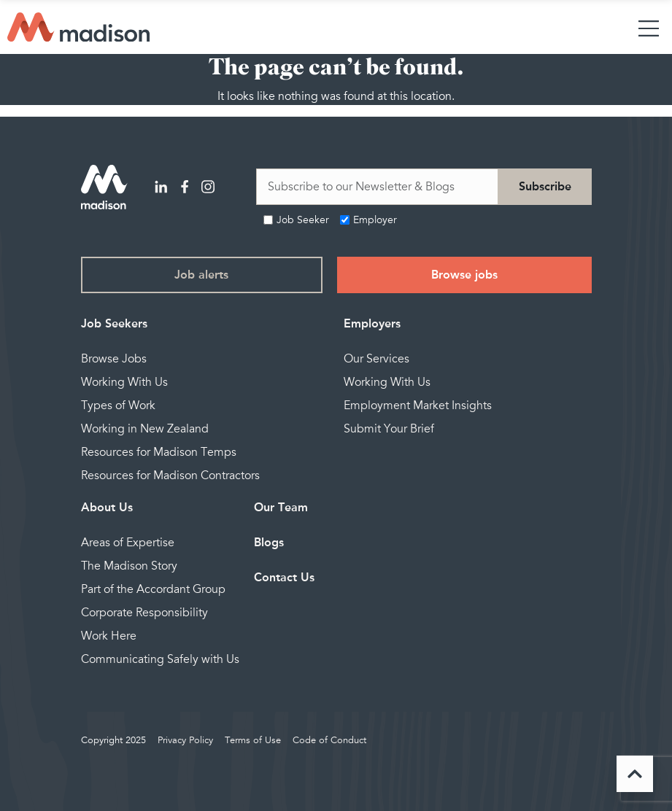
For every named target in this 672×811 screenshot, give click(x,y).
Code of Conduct (329, 740)
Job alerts (201, 275)
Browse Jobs (114, 359)
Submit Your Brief (389, 429)
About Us (107, 507)
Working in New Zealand (145, 429)
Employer (375, 220)
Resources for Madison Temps (159, 452)
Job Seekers (114, 323)
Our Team (281, 507)
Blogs (269, 542)
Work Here (109, 636)
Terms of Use (253, 740)
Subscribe (545, 186)
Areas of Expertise (128, 543)
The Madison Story (129, 566)
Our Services (376, 359)
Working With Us (124, 382)
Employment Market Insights (418, 405)
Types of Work (118, 405)
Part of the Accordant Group (153, 589)
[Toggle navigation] (649, 27)
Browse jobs (464, 275)
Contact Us (284, 577)
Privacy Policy (185, 740)
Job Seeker (303, 220)
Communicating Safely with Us (160, 659)
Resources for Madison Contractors (170, 476)
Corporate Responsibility (144, 613)
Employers (372, 323)
